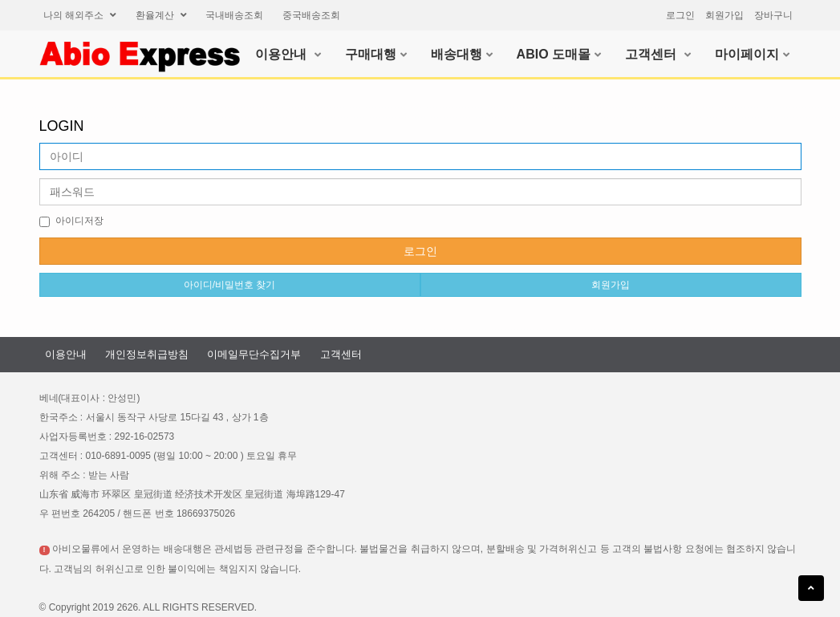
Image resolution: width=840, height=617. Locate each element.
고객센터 (657, 54)
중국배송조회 (311, 15)
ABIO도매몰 (559, 54)
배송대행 (462, 54)
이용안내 (288, 54)
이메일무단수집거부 (254, 354)
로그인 (680, 15)
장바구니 (773, 15)
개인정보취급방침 (147, 354)
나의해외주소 (80, 15)
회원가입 (724, 15)
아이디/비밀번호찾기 (230, 285)
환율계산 (161, 15)
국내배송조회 (234, 15)
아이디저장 (71, 221)
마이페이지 (752, 54)
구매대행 (376, 54)
